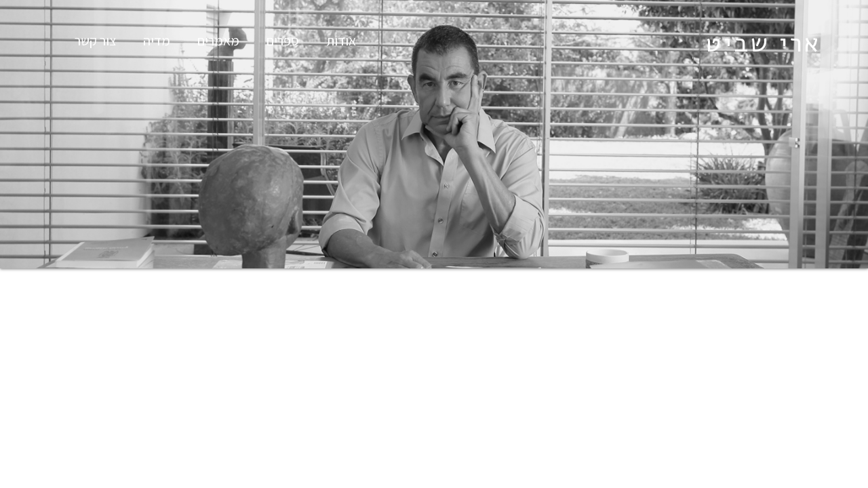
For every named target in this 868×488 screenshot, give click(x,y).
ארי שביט (763, 43)
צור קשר (95, 41)
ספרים (283, 41)
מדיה (157, 41)
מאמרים (218, 41)
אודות (341, 41)
